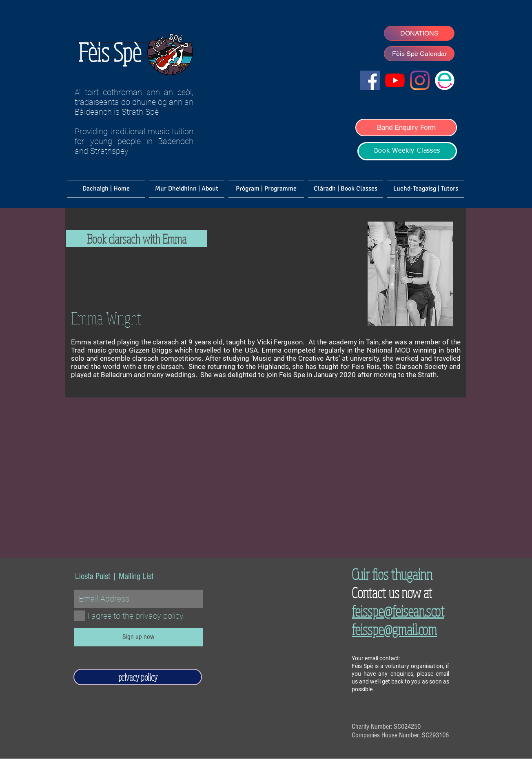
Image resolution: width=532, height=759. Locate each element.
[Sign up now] (139, 637)
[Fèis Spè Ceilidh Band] (420, 80)
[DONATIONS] (419, 33)
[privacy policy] (138, 677)
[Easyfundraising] (445, 80)
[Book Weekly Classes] (407, 151)
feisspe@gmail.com (394, 629)
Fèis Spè (110, 52)
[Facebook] (370, 80)
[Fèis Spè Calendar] (419, 54)
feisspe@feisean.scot (398, 611)
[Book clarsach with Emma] (137, 239)
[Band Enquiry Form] (406, 128)
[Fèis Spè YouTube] (395, 80)
